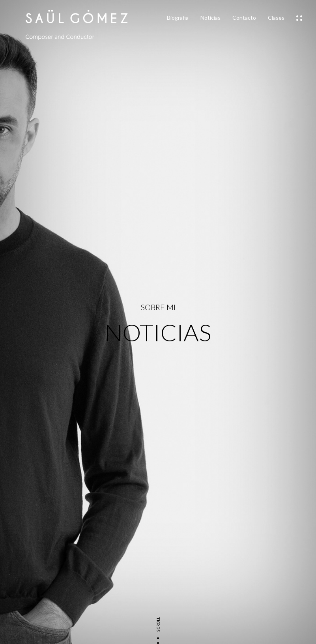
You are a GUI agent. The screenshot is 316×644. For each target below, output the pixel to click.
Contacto (244, 18)
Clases (276, 18)
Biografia (178, 18)
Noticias (210, 18)
